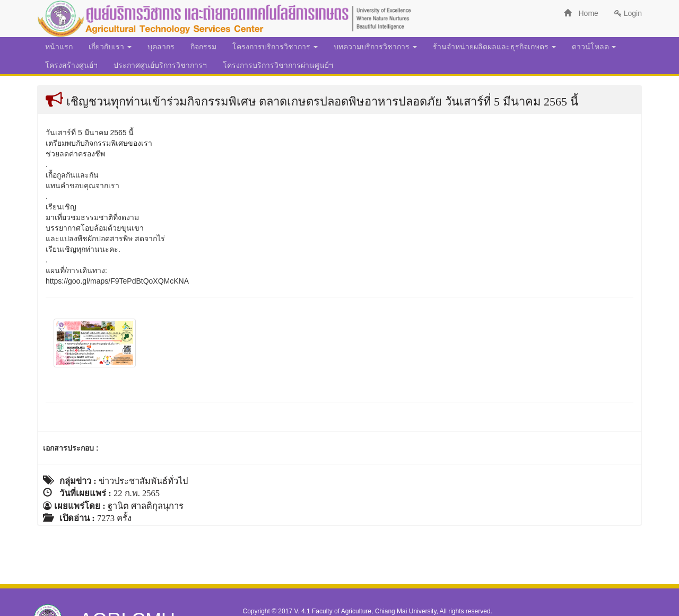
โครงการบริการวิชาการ (275, 47)
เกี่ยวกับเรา (110, 47)
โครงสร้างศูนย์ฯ (71, 65)
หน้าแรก (59, 47)
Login (628, 13)
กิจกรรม (203, 47)
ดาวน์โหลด (594, 47)
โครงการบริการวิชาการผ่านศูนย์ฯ (278, 65)
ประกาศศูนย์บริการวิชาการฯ (160, 65)
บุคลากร (161, 47)
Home (581, 13)
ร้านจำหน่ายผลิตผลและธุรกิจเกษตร (494, 47)
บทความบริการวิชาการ (375, 47)
